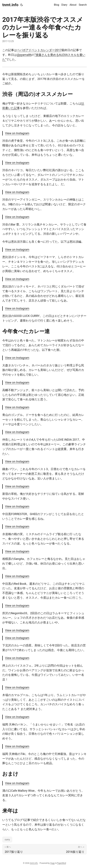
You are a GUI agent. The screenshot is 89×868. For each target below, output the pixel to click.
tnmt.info (10, 5)
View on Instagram (17, 133)
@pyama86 (24, 55)
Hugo (53, 863)
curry (7, 840)
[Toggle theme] (22, 5)
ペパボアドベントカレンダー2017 (39, 50)
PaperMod (61, 863)
